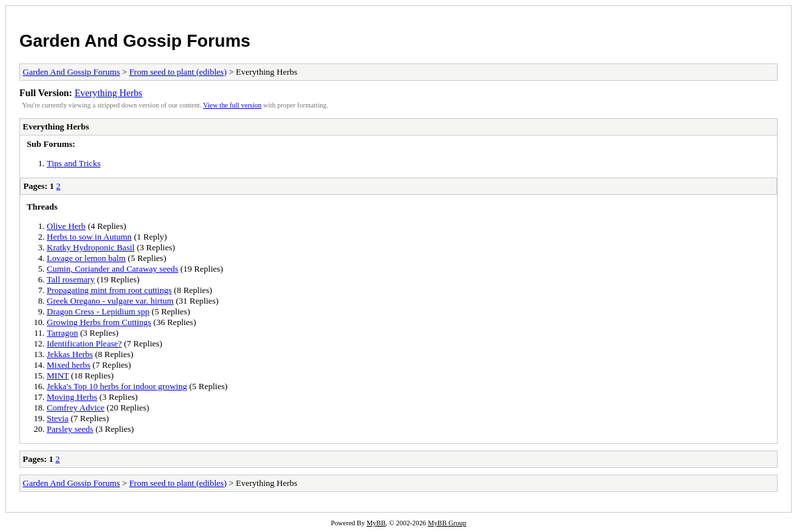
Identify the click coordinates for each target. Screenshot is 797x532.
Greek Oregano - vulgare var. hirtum (110, 301)
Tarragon (62, 333)
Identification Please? (84, 343)
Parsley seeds (70, 429)
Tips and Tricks (73, 163)
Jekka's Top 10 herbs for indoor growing (117, 386)
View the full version (232, 105)
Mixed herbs (68, 365)
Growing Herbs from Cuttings (99, 322)
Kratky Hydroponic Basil (91, 247)
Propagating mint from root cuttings (109, 290)
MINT (58, 375)
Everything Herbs (109, 93)
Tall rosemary (71, 279)
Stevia (58, 418)
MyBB (376, 523)
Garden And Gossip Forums (135, 41)
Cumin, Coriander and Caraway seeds (113, 269)
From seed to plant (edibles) (178, 72)
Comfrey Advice (75, 408)
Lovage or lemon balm (86, 258)
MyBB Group (447, 523)
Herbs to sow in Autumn (89, 237)
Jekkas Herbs (70, 354)
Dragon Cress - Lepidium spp (98, 311)
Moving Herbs (72, 397)
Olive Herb (66, 226)
